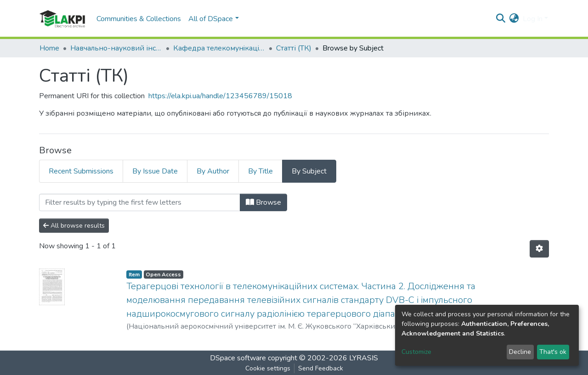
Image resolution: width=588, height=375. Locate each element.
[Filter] (140, 202)
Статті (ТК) (294, 48)
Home (49, 48)
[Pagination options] (539, 249)
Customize (416, 352)
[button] (514, 19)
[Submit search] (501, 19)
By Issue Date (155, 171)
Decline (520, 352)
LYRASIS (364, 358)
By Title (260, 171)
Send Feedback (321, 368)
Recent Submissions (81, 171)
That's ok (553, 352)
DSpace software (238, 358)
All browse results (74, 226)
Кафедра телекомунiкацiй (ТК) (219, 48)
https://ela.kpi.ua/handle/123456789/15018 (220, 96)
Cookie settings (268, 368)
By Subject (309, 171)
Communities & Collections (139, 19)
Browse (263, 202)
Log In (533, 19)
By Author (213, 171)
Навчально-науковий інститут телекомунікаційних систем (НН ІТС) (116, 48)
